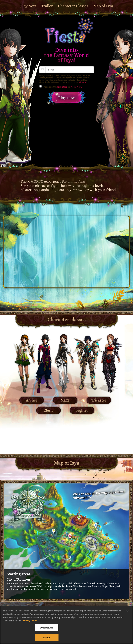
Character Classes (73, 6)
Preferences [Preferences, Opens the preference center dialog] (47, 628)
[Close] (127, 611)
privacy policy (84, 82)
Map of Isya (103, 6)
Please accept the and (63, 87)
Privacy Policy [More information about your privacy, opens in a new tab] (30, 621)
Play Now (28, 6)
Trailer (47, 6)
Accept (47, 638)
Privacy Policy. (76, 87)
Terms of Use (62, 87)
